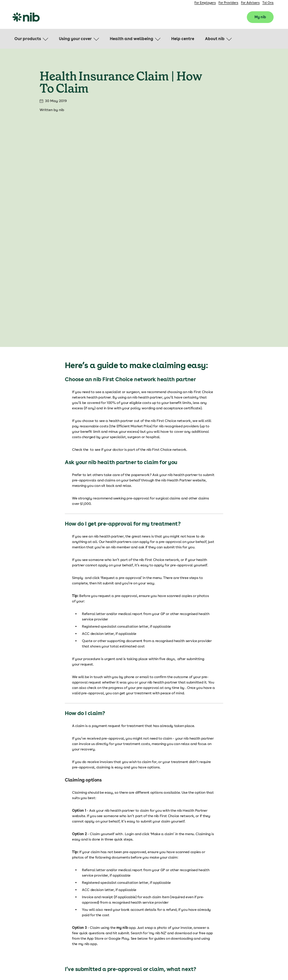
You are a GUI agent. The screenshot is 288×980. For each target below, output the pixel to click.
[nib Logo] (26, 17)
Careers (227, 943)
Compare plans (232, 901)
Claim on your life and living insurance (250, 926)
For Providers (228, 3)
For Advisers (250, 3)
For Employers (205, 3)
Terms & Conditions (240, 967)
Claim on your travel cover (241, 934)
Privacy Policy (268, 967)
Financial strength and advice (243, 951)
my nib (98, 789)
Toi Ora (268, 3)
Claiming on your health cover (243, 909)
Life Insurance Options (237, 918)
